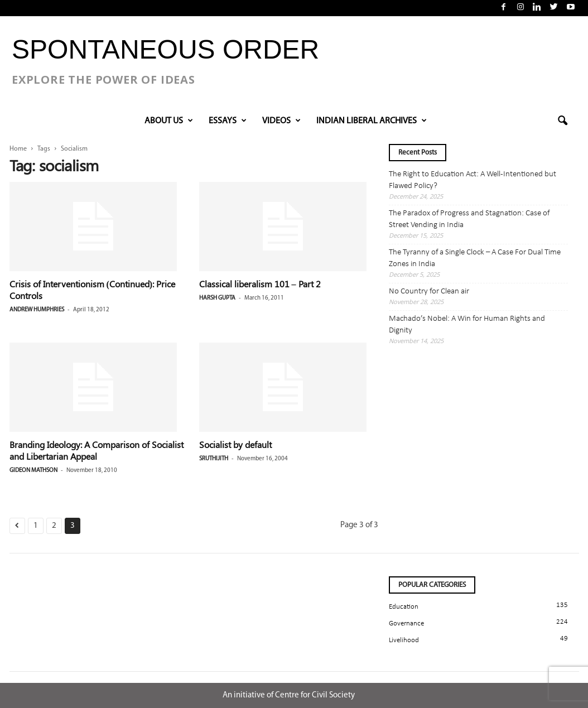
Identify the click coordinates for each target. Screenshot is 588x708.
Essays (228, 121)
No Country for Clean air (429, 292)
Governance (406, 623)
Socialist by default (235, 444)
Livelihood (404, 640)
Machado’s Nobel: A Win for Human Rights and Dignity (467, 325)
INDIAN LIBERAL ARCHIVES (372, 121)
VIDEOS (281, 121)
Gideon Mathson (33, 471)
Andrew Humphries (37, 310)
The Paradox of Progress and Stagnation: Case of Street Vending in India (469, 219)
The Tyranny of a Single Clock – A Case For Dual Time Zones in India (475, 258)
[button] (562, 121)
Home (18, 149)
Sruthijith (214, 459)
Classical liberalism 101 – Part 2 (260, 284)
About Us (169, 121)
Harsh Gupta (217, 298)
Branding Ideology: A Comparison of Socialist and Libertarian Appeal (97, 450)
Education (404, 607)
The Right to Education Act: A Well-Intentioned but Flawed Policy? (473, 180)
